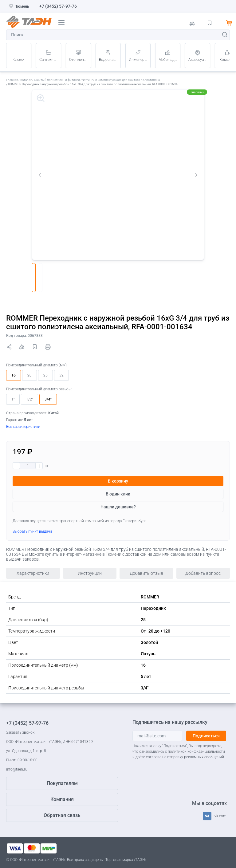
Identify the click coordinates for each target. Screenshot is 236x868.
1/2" (29, 399)
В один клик (118, 494)
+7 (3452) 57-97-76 (58, 6)
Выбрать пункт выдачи (32, 531)
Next (196, 175)
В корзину (118, 481)
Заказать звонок (20, 732)
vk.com (220, 816)
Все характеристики (23, 427)
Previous (40, 175)
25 (45, 375)
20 (29, 375)
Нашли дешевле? (118, 507)
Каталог (19, 59)
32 (61, 375)
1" (13, 399)
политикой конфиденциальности (196, 752)
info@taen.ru (17, 769)
